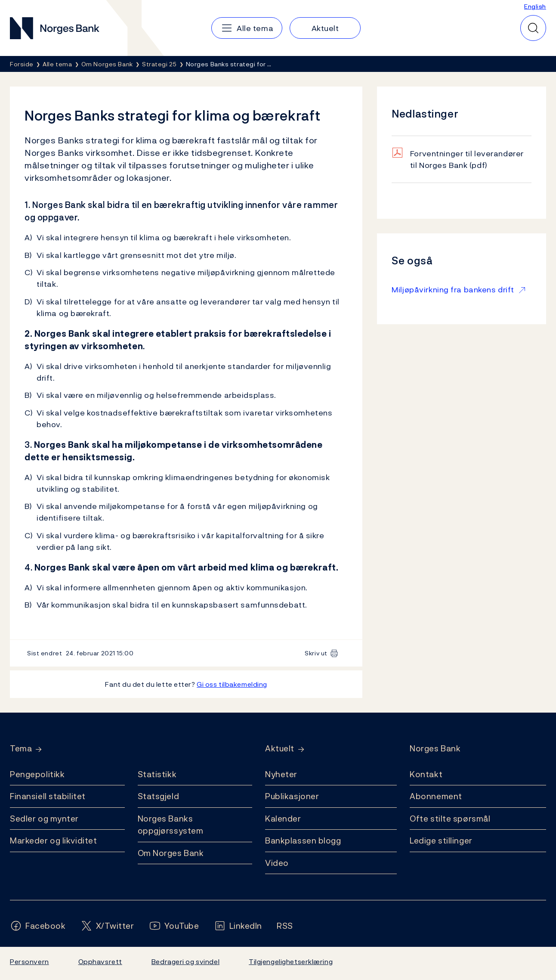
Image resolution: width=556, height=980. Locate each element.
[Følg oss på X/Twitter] (107, 926)
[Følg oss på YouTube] (174, 926)
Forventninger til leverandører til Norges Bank (467, 159)
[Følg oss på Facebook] (38, 926)
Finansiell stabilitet (48, 796)
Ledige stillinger (441, 840)
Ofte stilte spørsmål (450, 819)
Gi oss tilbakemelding (232, 684)
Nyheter (281, 774)
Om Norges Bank (171, 853)
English (535, 6)
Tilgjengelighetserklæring (291, 961)
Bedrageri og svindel (185, 961)
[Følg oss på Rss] (285, 926)
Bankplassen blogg (303, 840)
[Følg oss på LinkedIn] (238, 926)
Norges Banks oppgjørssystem (171, 825)
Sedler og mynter (44, 819)
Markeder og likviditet (53, 840)
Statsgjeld (159, 796)
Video (277, 863)
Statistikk (157, 774)
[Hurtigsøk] (533, 28)
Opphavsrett (100, 961)
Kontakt (426, 774)
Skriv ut (316, 653)
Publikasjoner (292, 796)
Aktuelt (280, 749)
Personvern (29, 961)
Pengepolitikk (37, 774)
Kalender (283, 819)
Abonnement (436, 796)
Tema (21, 749)
